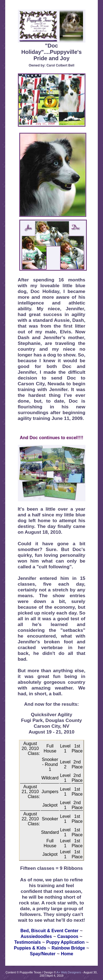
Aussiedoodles (36, 936)
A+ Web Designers (69, 972)
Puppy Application (65, 942)
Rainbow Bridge (68, 948)
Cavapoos (68, 936)
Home (67, 954)
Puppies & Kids (30, 948)
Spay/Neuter (43, 954)
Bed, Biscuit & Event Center (49, 931)
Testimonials (28, 942)
